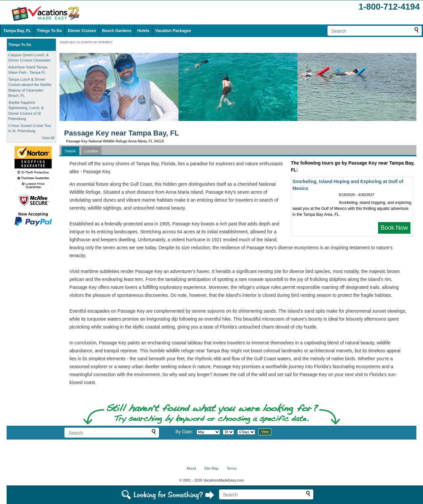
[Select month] (208, 432)
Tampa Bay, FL (17, 31)
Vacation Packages (173, 31)
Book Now (394, 228)
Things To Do (50, 31)
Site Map (211, 468)
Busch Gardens (117, 31)
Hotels (143, 31)
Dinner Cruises (82, 31)
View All (48, 138)
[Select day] (228, 432)
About (192, 468)
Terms (231, 468)
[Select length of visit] (246, 432)
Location (92, 151)
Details (70, 151)
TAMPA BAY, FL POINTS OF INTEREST (86, 42)
